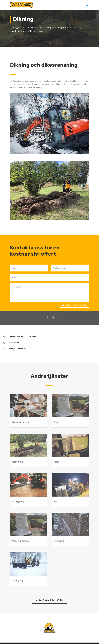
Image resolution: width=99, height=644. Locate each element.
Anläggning (18, 501)
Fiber (57, 462)
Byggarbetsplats (21, 422)
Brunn (57, 422)
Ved (56, 501)
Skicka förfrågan (74, 305)
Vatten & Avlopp (21, 541)
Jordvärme (18, 462)
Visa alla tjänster (49, 600)
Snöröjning (18, 580)
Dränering (59, 541)
